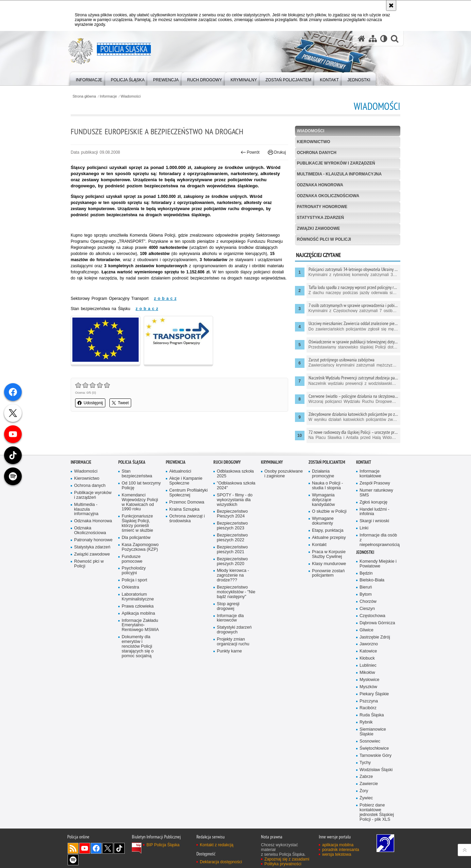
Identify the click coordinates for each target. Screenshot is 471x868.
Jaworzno (369, 648)
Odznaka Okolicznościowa (328, 196)
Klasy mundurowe (329, 567)
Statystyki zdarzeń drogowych (234, 633)
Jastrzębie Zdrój (375, 640)
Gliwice (367, 633)
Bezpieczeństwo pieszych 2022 (232, 541)
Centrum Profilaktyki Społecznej (188, 496)
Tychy (365, 766)
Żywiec (366, 801)
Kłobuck (367, 661)
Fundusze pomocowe (132, 562)
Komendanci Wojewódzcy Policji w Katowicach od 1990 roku (140, 505)
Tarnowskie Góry (376, 759)
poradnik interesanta (341, 853)
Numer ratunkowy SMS (376, 496)
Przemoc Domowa (187, 505)
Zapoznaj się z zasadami (287, 862)
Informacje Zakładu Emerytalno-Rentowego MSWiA (140, 628)
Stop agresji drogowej (228, 609)
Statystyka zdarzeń (320, 218)
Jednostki (365, 555)
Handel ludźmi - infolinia (374, 515)
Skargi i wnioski (374, 524)
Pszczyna (369, 704)
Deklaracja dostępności (221, 865)
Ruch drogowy (227, 465)
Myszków (368, 690)
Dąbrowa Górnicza (377, 626)
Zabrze (366, 780)
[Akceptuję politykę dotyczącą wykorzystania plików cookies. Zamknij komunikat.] (391, 5)
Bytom (366, 598)
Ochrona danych (317, 153)
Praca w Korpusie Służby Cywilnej (329, 557)
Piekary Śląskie (374, 697)
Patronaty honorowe (322, 207)
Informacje (108, 96)
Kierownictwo (314, 142)
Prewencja (176, 465)
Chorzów (368, 605)
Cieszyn (367, 612)
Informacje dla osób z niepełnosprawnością (379, 543)
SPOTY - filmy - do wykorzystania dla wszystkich (235, 503)
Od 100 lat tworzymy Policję (141, 489)
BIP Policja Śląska (163, 848)
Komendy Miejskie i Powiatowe (378, 567)
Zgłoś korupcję (373, 505)
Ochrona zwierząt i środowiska (187, 522)
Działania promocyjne (323, 477)
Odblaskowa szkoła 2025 (235, 477)
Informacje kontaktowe (370, 477)
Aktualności (180, 474)
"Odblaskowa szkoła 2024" (236, 489)
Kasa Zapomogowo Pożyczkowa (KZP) (140, 550)
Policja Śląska (132, 465)
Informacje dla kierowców (230, 621)
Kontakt (319, 548)
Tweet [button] (120, 403)
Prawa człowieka (138, 609)
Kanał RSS (73, 851)
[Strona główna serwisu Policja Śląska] (362, 39)
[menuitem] (89, 78)
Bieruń (366, 590)
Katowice (368, 654)
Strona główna (84, 96)
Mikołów (367, 676)
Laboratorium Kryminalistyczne (138, 600)
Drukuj (277, 152)
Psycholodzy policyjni (134, 574)
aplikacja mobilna (338, 848)
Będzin (366, 576)
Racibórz (368, 711)
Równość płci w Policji (324, 239)
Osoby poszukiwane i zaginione (284, 477)
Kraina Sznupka (184, 513)
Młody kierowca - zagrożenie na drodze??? (233, 578)
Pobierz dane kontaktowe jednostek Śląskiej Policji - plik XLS (377, 815)
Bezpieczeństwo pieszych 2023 (232, 529)
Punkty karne (229, 654)
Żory (364, 794)
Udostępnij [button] (90, 403)
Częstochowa (372, 619)
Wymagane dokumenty (323, 524)
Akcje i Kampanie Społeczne (186, 484)
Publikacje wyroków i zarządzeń (336, 163)
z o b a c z (165, 299)
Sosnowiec (370, 744)
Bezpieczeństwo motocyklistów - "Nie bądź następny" (236, 595)
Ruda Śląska (372, 718)
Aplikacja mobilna (138, 617)
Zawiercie (369, 787)
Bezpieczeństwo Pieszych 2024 (232, 517)
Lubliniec (368, 669)
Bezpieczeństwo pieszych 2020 (232, 565)
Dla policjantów (136, 541)
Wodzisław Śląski (376, 773)
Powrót (250, 152)
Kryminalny (272, 465)
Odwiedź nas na (85, 851)
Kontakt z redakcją (217, 848)
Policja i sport (134, 583)
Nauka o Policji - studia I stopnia (327, 489)
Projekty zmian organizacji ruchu (233, 645)
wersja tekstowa (337, 857)
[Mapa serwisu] (373, 39)
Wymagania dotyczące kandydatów (323, 503)
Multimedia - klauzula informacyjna (339, 174)
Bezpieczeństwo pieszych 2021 (232, 553)
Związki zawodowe (319, 228)
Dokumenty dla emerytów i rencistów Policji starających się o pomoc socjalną (138, 650)
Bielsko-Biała (372, 583)
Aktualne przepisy (329, 541)
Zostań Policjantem (327, 465)
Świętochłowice (374, 752)
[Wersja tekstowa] (384, 39)
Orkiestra (130, 590)
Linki (364, 531)
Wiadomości (131, 96)
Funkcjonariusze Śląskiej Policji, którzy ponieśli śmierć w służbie (137, 526)
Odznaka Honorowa (320, 185)
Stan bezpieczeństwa (137, 477)
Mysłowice (369, 683)
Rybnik (366, 725)
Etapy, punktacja (328, 534)
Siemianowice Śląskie (373, 735)
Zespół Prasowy (375, 486)
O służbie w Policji (329, 515)
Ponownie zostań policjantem (328, 576)
